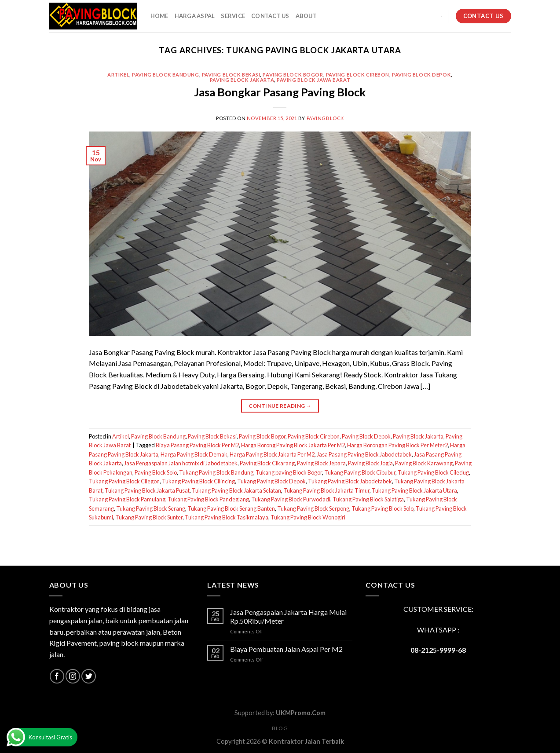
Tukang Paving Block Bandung (216, 472)
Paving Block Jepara (321, 463)
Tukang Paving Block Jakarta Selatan (236, 490)
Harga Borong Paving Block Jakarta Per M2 (293, 445)
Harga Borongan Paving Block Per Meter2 (397, 445)
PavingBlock (325, 118)
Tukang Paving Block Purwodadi (291, 499)
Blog (280, 728)
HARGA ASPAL (195, 16)
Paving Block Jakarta (242, 80)
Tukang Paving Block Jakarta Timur (326, 490)
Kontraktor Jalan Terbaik (306, 741)
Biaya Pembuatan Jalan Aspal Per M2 (286, 649)
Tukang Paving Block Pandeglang (208, 499)
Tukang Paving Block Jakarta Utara (414, 490)
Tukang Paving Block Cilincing (198, 481)
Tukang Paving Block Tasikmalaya (227, 517)
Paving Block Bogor (293, 75)
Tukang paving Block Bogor (289, 472)
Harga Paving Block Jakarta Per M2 (272, 454)
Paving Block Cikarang (267, 463)
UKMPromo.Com (301, 713)
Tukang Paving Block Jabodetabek (350, 481)
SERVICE (233, 16)
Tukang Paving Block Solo (382, 508)
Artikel (118, 75)
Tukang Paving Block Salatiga (368, 499)
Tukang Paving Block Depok (271, 481)
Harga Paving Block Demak (194, 454)
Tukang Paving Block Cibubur (360, 472)
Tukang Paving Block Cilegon (124, 481)
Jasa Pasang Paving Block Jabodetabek (364, 454)
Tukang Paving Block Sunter (149, 517)
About (306, 16)
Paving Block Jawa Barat (313, 80)
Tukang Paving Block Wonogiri (308, 517)
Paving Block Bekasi (231, 75)
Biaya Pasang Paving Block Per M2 (197, 445)
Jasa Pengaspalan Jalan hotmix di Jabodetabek (181, 463)
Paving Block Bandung (165, 75)
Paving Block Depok (421, 75)
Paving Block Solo (156, 472)
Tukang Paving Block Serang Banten (231, 508)
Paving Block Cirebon (358, 75)
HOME (159, 16)
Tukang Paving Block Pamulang (127, 499)
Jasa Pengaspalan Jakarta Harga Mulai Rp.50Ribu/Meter (288, 616)
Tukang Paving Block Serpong (313, 508)
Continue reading (280, 406)
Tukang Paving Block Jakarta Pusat (147, 490)
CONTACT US (270, 16)
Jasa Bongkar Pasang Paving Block (280, 92)
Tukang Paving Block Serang (151, 508)
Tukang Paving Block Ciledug (433, 472)
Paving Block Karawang (424, 463)
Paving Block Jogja (370, 463)
